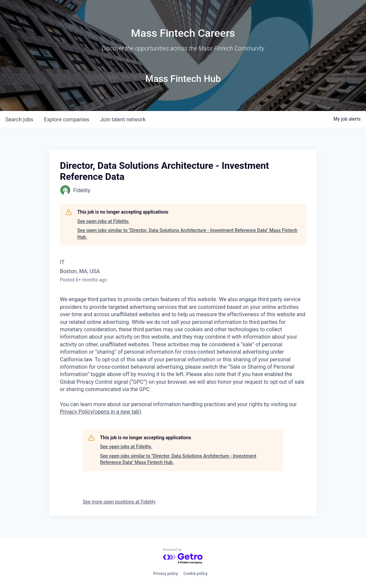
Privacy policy (166, 574)
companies (66, 120)
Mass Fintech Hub (183, 79)
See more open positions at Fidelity (119, 502)
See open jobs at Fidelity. (103, 221)
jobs (19, 120)
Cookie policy (195, 574)
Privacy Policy (101, 412)
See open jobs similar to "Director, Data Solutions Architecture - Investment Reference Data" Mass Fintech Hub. (187, 234)
